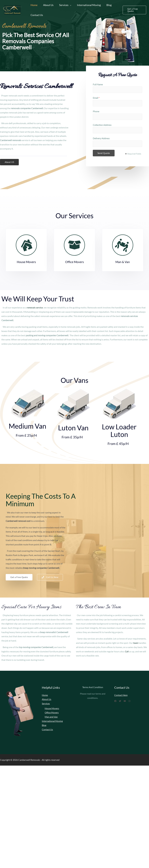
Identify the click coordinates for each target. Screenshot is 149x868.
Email (96, 98)
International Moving (87, 5)
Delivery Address (101, 138)
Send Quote (104, 153)
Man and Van (51, 717)
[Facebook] (115, 701)
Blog (106, 5)
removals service (35, 307)
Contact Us (37, 15)
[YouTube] (128, 701)
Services (62, 5)
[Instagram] (135, 701)
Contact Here (121, 695)
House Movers (26, 262)
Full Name (98, 84)
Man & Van (123, 262)
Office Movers (74, 262)
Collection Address (102, 125)
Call (127, 651)
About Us (47, 5)
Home (34, 5)
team (136, 643)
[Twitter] (122, 701)
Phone (96, 111)
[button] (10, 162)
